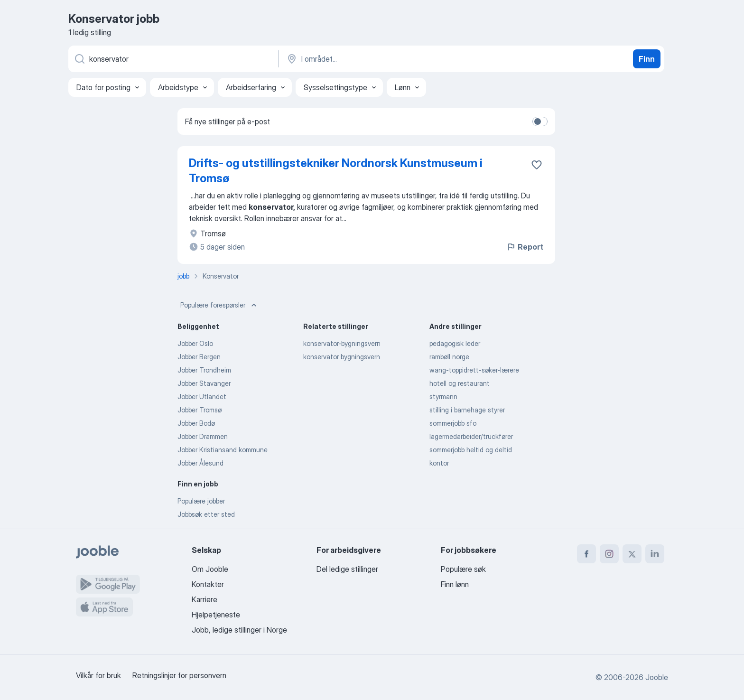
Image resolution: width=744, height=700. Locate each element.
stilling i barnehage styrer (467, 410)
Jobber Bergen (199, 357)
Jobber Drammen (203, 436)
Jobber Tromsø (200, 410)
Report (525, 247)
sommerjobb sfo (453, 423)
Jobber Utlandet (202, 397)
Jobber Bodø (196, 423)
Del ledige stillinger (347, 569)
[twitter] (632, 554)
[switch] (540, 121)
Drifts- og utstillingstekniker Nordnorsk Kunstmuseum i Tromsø (336, 171)
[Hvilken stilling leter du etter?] (173, 59)
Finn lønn (455, 584)
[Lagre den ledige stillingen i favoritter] (537, 165)
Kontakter (208, 584)
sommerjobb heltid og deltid (471, 450)
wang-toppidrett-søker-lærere (474, 370)
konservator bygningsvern (342, 357)
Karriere (205, 599)
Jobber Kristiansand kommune (223, 450)
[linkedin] (655, 554)
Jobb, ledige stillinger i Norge (239, 630)
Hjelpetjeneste (216, 615)
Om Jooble (210, 569)
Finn (647, 59)
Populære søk (463, 569)
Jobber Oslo (195, 343)
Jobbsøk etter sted (206, 514)
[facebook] (586, 554)
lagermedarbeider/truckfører (471, 436)
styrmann (443, 397)
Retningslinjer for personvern (179, 675)
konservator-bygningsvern (342, 343)
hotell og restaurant (460, 383)
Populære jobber (201, 501)
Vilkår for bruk (98, 675)
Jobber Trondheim (204, 370)
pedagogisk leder (455, 343)
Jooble (657, 677)
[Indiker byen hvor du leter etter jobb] (385, 59)
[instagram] (609, 554)
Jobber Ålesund (200, 463)
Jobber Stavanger (204, 383)
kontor (439, 463)
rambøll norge (449, 357)
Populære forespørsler (219, 305)
